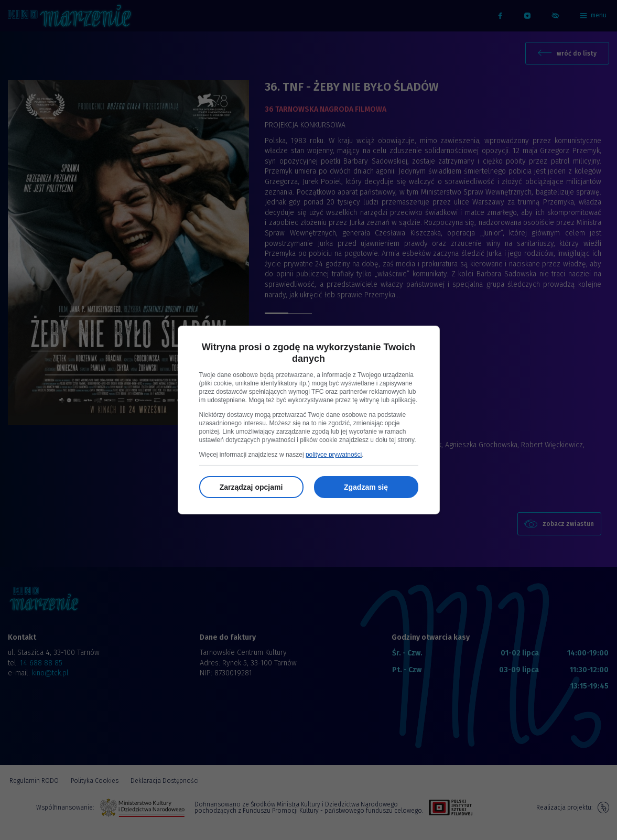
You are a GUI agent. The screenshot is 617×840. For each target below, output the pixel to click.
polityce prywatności (334, 455)
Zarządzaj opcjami (251, 487)
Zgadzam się (366, 487)
